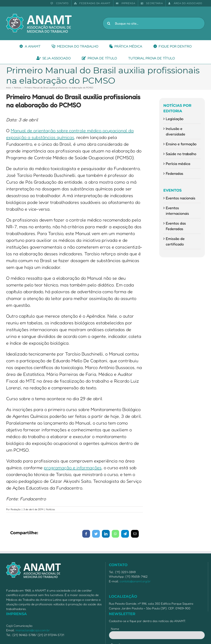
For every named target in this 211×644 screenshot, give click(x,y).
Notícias (51, 509)
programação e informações (73, 468)
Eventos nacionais (181, 198)
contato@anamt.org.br (135, 581)
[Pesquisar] (109, 23)
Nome (115, 629)
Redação (16, 509)
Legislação (175, 119)
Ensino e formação (181, 144)
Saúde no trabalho (181, 154)
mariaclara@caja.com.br (33, 630)
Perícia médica (178, 164)
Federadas (174, 173)
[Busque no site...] (154, 23)
